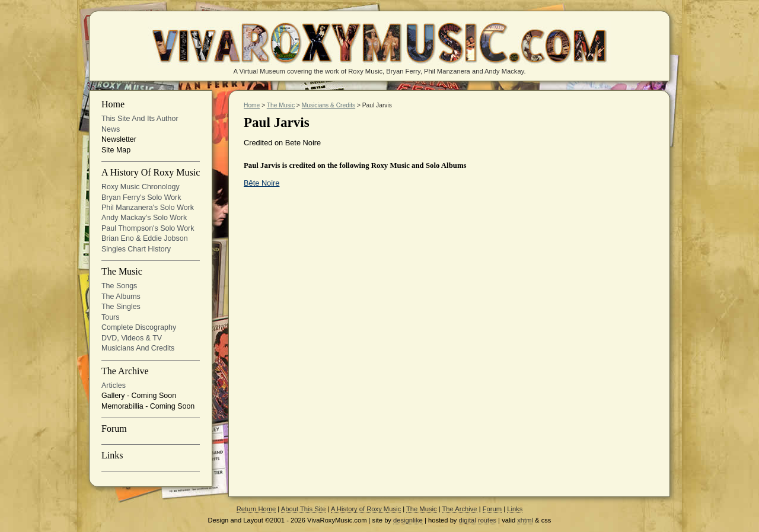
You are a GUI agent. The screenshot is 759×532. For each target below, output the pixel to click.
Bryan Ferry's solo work (141, 197)
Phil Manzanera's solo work (148, 208)
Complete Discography (139, 327)
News (111, 129)
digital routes (478, 520)
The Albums (121, 297)
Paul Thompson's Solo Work (148, 228)
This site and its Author (140, 119)
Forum (114, 429)
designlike (408, 520)
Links (112, 455)
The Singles (121, 307)
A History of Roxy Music (151, 173)
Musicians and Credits (138, 348)
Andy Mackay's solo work (144, 218)
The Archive (125, 371)
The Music (122, 272)
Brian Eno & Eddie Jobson (145, 238)
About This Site (304, 509)
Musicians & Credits (329, 105)
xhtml (525, 520)
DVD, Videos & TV (132, 338)
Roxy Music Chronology (141, 187)
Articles (114, 386)
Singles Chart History (136, 249)
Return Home (256, 509)
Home (113, 104)
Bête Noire (261, 183)
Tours (111, 317)
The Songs (119, 286)
